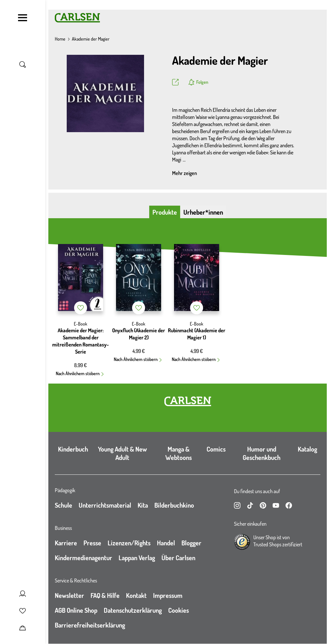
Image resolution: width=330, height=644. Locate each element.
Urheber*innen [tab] (203, 212)
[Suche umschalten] (23, 64)
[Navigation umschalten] (23, 18)
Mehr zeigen (184, 173)
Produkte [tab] (165, 212)
